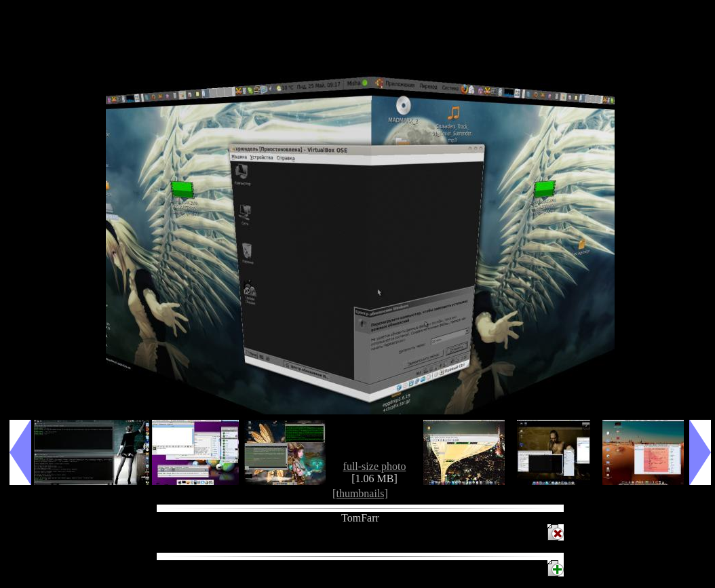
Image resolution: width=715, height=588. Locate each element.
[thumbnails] (360, 493)
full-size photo (375, 466)
